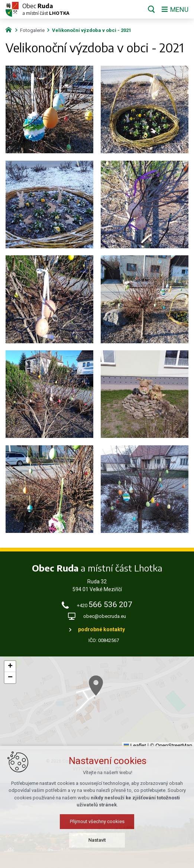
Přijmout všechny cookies (97, 857)
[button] (111, 696)
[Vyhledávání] (151, 9)
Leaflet (135, 746)
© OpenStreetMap (171, 746)
